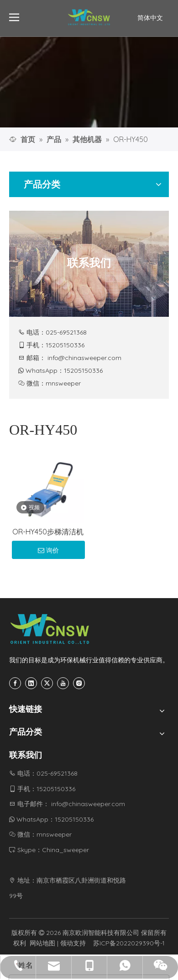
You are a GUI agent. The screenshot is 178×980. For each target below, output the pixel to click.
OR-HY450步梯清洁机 (48, 532)
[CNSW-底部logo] (50, 629)
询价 (48, 550)
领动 (67, 943)
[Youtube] (63, 683)
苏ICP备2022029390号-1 (129, 943)
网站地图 (42, 943)
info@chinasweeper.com (84, 358)
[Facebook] (15, 683)
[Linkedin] (31, 683)
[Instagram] (79, 683)
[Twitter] (47, 683)
